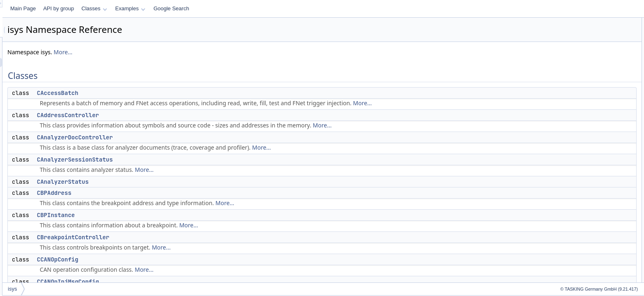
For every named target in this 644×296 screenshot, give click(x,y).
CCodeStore (573, 131)
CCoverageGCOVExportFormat (594, 221)
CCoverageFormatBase (585, 212)
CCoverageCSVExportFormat (591, 185)
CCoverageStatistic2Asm (586, 266)
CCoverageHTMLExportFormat (593, 230)
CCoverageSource (579, 248)
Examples (233, 8)
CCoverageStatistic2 (581, 257)
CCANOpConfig (160, 259)
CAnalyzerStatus (166, 182)
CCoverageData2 (578, 194)
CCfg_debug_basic (580, 122)
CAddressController (171, 115)
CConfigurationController (586, 140)
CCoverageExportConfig (586, 203)
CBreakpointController (176, 237)
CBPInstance (159, 215)
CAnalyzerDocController (178, 137)
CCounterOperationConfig (588, 167)
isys (115, 289)
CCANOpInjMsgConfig (171, 282)
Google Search (274, 8)
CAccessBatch (160, 93)
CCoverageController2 (583, 176)
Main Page (126, 8)
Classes (197, 8)
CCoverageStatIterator (584, 275)
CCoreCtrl (570, 158)
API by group (161, 8)
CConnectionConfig (580, 149)
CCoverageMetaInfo (581, 239)
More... (166, 52)
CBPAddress (157, 193)
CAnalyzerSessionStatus (178, 160)
